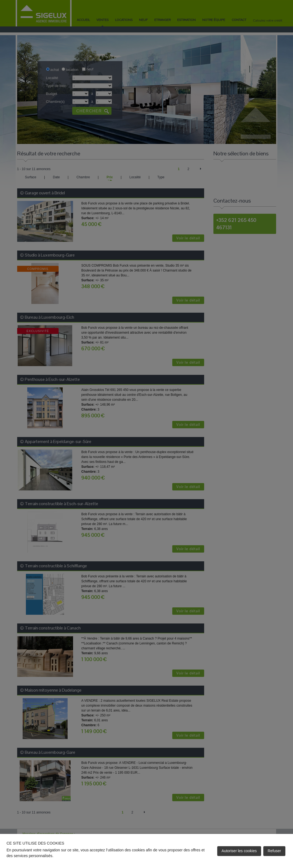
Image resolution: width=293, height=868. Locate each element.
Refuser (274, 851)
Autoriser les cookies (239, 851)
